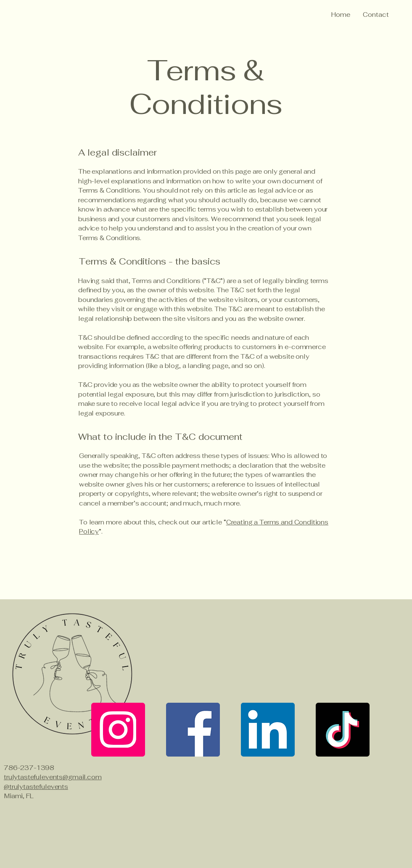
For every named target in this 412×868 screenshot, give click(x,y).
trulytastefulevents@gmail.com (53, 777)
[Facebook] (193, 730)
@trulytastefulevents (36, 787)
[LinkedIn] (268, 730)
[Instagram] (118, 730)
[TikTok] (343, 730)
